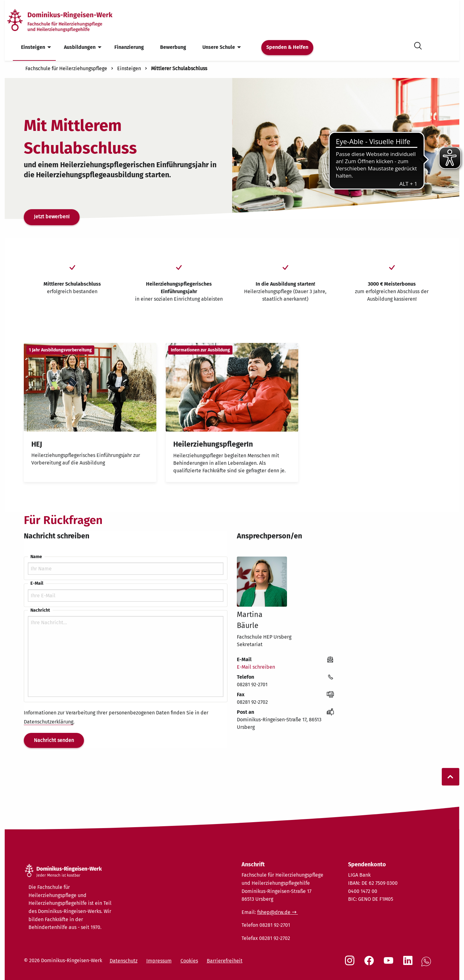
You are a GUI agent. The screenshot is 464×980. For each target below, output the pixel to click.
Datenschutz (124, 961)
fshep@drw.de (274, 912)
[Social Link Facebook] (370, 964)
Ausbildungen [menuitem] (80, 47)
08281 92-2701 (252, 684)
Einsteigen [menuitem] (33, 47)
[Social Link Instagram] (351, 964)
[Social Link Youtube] (390, 964)
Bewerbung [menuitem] (173, 47)
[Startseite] (70, 20)
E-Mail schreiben (256, 667)
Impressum (159, 961)
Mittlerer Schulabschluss (179, 68)
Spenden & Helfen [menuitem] (287, 47)
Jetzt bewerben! (52, 217)
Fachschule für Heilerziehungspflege (66, 68)
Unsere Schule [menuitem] (219, 47)
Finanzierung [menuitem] (129, 47)
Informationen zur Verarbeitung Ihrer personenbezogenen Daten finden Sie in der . (116, 717)
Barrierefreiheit (225, 961)
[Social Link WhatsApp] (427, 965)
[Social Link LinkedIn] (409, 964)
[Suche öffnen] (418, 45)
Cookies (189, 961)
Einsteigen (129, 68)
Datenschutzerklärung (49, 722)
